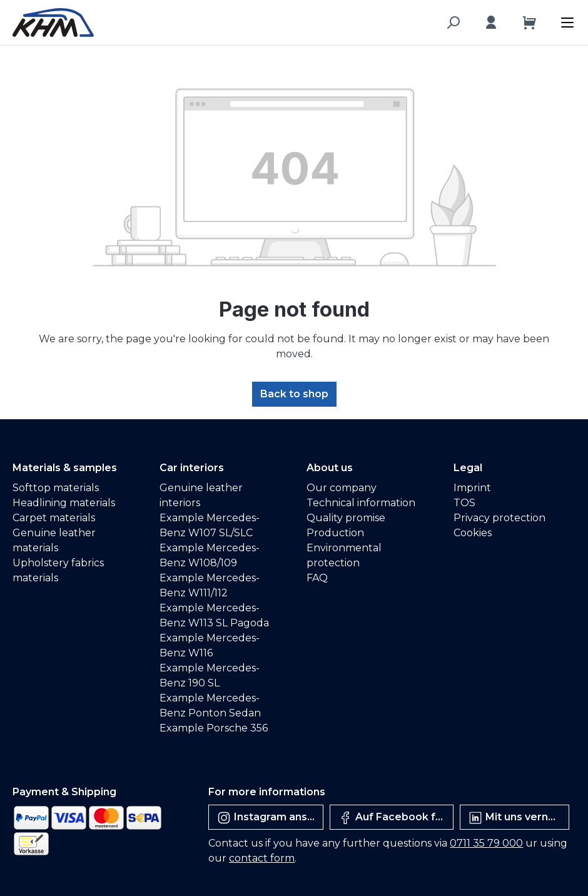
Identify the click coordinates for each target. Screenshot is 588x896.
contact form (262, 858)
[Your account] (491, 23)
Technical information (361, 503)
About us (330, 468)
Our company (342, 488)
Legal (468, 468)
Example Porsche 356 (214, 728)
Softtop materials (56, 488)
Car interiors (192, 468)
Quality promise (346, 518)
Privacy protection (499, 518)
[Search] (453, 23)
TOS (464, 503)
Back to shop (294, 394)
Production (335, 533)
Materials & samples (65, 468)
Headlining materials (64, 503)
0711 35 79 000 (486, 843)
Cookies (473, 533)
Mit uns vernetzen (519, 818)
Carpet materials (54, 518)
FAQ (317, 578)
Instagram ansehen (270, 818)
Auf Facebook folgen (396, 818)
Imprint (472, 488)
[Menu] (570, 19)
